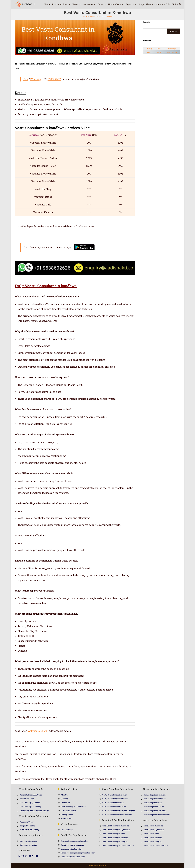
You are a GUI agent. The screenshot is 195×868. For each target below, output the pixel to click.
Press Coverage (67, 830)
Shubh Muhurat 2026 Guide (31, 795)
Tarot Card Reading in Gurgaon (115, 842)
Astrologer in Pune (151, 834)
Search (173, 31)
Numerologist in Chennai (154, 807)
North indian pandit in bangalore (75, 841)
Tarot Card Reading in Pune (114, 834)
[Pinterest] (33, 856)
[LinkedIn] (30, 856)
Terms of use (66, 819)
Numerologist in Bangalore (155, 795)
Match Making (172, 52)
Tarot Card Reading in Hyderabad (116, 830)
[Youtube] (37, 856)
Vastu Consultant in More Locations (117, 815)
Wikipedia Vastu (37, 731)
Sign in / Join (163, 4)
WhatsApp (36, 79)
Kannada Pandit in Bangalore (73, 857)
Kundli (159, 52)
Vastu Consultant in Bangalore (115, 795)
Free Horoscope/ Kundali (30, 803)
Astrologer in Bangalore (153, 826)
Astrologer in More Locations (156, 846)
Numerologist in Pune (153, 803)
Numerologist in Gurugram (155, 811)
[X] (19, 856)
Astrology (149, 49)
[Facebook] (23, 856)
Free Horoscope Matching (30, 807)
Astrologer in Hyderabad (154, 830)
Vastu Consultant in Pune (113, 803)
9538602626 (54, 79)
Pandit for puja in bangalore (72, 845)
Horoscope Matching (28, 845)
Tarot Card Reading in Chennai (115, 838)
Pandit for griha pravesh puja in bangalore (78, 853)
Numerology (172, 49)
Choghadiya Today (27, 826)
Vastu (159, 49)
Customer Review (68, 811)
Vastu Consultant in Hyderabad (115, 799)
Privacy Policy (67, 815)
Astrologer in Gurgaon (153, 842)
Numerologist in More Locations (157, 815)
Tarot (149, 52)
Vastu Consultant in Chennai (114, 807)
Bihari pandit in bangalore (72, 849)
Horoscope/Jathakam (29, 841)
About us (65, 795)
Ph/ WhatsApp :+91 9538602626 (74, 807)
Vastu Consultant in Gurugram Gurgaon (119, 811)
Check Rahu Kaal (27, 799)
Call (26, 79)
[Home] (83, 16)
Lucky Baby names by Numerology (34, 811)
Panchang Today (27, 822)
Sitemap (64, 799)
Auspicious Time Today (29, 830)
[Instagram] (26, 856)
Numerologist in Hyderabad (155, 799)
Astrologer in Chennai (153, 838)
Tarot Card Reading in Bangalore (116, 826)
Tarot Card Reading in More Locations (118, 846)
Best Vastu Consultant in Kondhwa (100, 16)
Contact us (65, 803)
